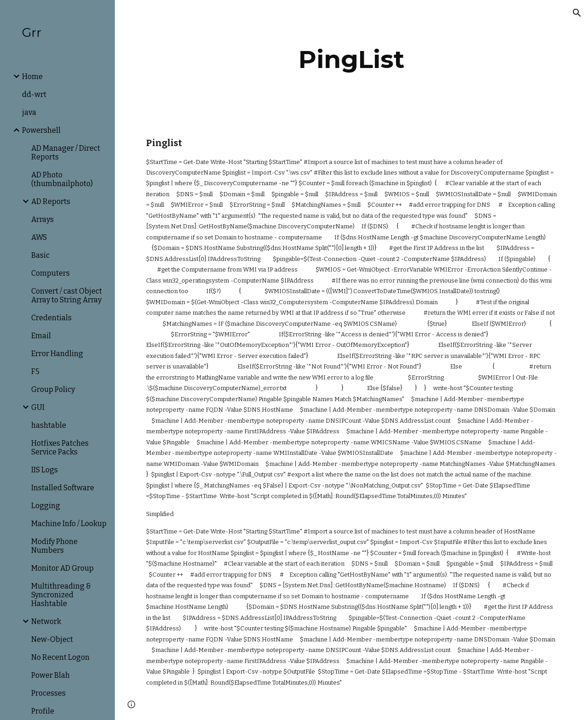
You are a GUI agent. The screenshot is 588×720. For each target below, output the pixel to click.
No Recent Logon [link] (60, 657)
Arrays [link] (42, 219)
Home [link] (32, 77)
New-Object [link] (52, 639)
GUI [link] (38, 407)
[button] (577, 13)
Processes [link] (48, 693)
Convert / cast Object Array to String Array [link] (67, 295)
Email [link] (41, 336)
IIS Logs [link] (45, 470)
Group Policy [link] (53, 389)
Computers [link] (51, 273)
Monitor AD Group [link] (62, 568)
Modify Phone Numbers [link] (54, 546)
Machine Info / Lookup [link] (69, 524)
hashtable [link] (49, 425)
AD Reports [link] (51, 201)
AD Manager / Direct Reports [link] (66, 153)
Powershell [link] (41, 130)
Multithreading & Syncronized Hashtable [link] (61, 595)
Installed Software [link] (63, 488)
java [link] (29, 112)
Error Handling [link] (57, 354)
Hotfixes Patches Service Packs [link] (60, 448)
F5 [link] (35, 371)
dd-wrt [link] (34, 94)
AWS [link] (39, 237)
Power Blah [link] (51, 675)
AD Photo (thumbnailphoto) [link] (62, 179)
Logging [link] (46, 506)
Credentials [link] (51, 318)
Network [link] (46, 621)
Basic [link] (40, 255)
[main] (351, 60)
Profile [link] (43, 711)
